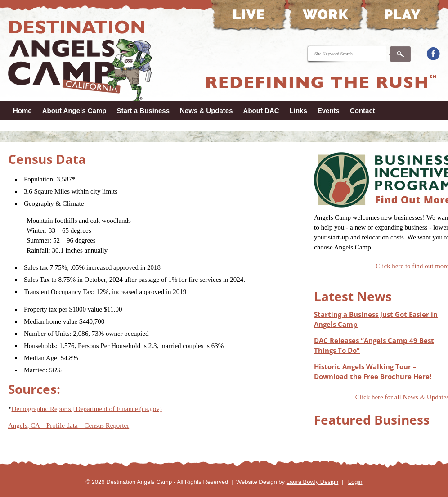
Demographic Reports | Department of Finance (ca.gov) (87, 409)
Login (355, 482)
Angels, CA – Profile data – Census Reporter (69, 425)
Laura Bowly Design (313, 482)
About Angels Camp (74, 111)
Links (298, 111)
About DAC (261, 111)
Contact (363, 111)
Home (22, 111)
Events (329, 111)
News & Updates (206, 111)
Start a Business (143, 111)
